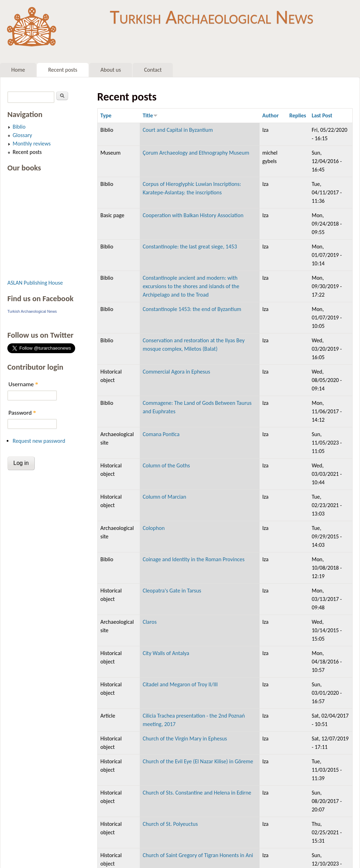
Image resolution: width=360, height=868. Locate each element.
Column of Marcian (164, 497)
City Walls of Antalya (166, 653)
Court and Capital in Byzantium (178, 130)
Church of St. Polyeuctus (170, 824)
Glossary (22, 135)
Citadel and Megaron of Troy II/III (180, 684)
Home (18, 70)
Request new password (39, 441)
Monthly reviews (32, 144)
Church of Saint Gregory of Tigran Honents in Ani (198, 855)
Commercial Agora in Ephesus (176, 372)
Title (150, 115)
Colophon (154, 528)
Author (271, 115)
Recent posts (63, 70)
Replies (298, 115)
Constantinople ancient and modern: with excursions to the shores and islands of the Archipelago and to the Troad (191, 286)
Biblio (19, 127)
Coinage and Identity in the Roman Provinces (194, 559)
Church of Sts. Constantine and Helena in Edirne (197, 793)
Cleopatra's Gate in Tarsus (172, 591)
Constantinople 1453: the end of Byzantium (192, 309)
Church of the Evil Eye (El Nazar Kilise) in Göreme (198, 761)
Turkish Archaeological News (212, 17)
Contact (153, 70)
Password (22, 413)
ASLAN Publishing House (35, 283)
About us (111, 70)
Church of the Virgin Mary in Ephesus (185, 739)
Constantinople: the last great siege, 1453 (190, 247)
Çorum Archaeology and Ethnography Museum (196, 153)
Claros (150, 622)
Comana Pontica (161, 434)
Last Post (322, 115)
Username (23, 384)
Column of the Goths (166, 465)
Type (106, 115)
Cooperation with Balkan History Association (193, 215)
